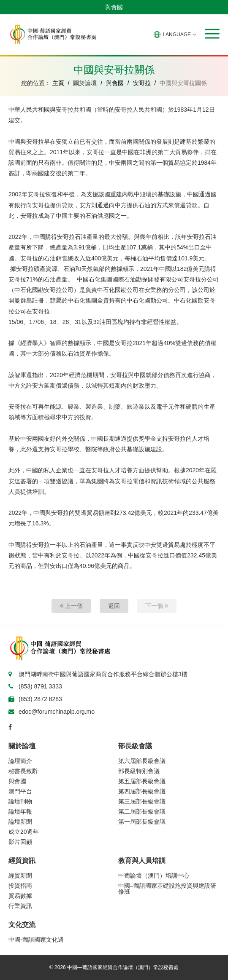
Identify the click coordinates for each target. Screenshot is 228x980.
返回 (114, 606)
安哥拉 (142, 83)
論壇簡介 (20, 761)
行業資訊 (20, 906)
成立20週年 (24, 832)
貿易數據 (20, 896)
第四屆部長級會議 (142, 791)
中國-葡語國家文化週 (36, 940)
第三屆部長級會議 (142, 801)
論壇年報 (20, 811)
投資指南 (20, 886)
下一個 (157, 606)
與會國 (114, 7)
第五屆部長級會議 (142, 781)
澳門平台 (20, 791)
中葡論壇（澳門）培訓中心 (154, 876)
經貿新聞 (20, 876)
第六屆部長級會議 (142, 761)
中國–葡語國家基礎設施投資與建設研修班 (167, 889)
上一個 (71, 606)
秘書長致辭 (23, 771)
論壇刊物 (20, 801)
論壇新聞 (20, 822)
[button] (212, 34)
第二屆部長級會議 (142, 811)
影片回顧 (20, 842)
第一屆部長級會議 (142, 822)
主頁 (58, 83)
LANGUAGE (175, 35)
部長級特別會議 (139, 771)
